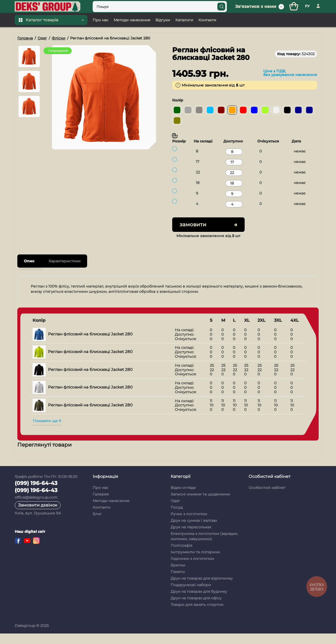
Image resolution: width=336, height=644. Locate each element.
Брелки (178, 576)
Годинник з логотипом (192, 569)
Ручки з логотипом (189, 524)
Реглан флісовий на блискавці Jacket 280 (83, 344)
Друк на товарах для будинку (199, 602)
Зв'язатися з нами (256, 17)
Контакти (102, 518)
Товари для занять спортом (197, 615)
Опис (29, 272)
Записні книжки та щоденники (200, 505)
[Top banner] (168, 5)
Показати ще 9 (47, 431)
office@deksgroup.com (36, 508)
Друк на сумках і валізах (194, 531)
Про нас (101, 498)
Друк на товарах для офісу (196, 609)
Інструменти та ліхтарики (195, 563)
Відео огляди (183, 498)
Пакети (178, 582)
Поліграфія (181, 556)
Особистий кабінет (267, 498)
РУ (307, 17)
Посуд (177, 518)
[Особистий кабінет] (318, 17)
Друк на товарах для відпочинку (202, 589)
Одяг (175, 511)
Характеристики (65, 272)
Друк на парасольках (191, 538)
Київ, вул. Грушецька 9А (38, 524)
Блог (97, 524)
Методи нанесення (111, 511)
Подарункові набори (191, 595)
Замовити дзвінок (38, 516)
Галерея (101, 505)
